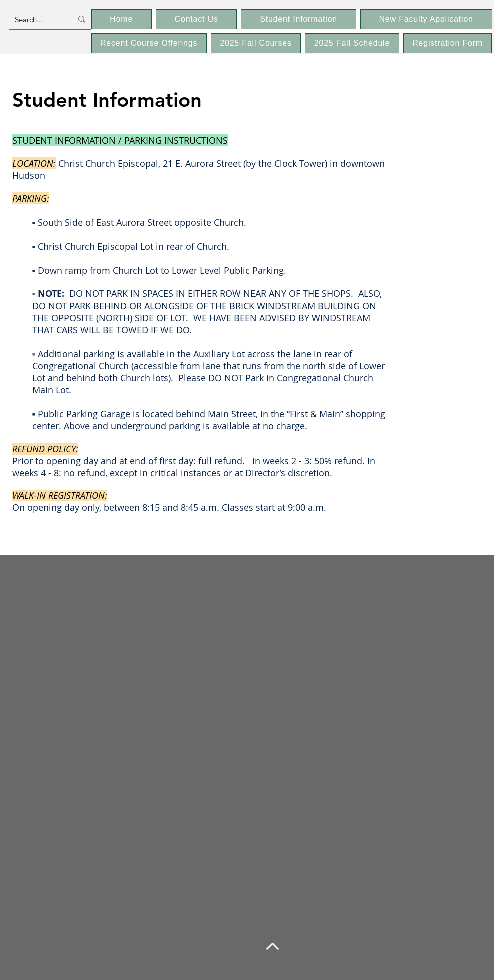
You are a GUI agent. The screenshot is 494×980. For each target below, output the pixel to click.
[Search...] (36, 19)
